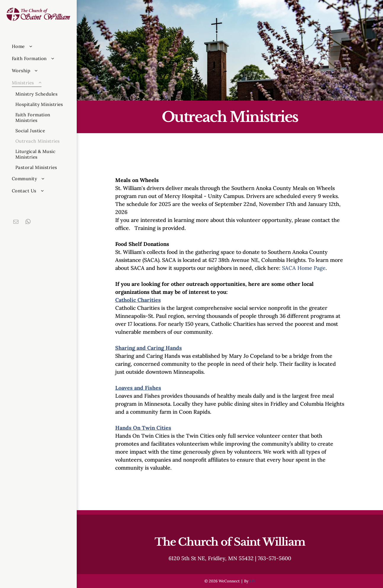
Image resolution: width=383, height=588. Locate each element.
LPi (252, 581)
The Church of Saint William (230, 542)
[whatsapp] (28, 222)
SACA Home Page (304, 268)
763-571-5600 (274, 558)
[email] (16, 222)
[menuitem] (42, 46)
